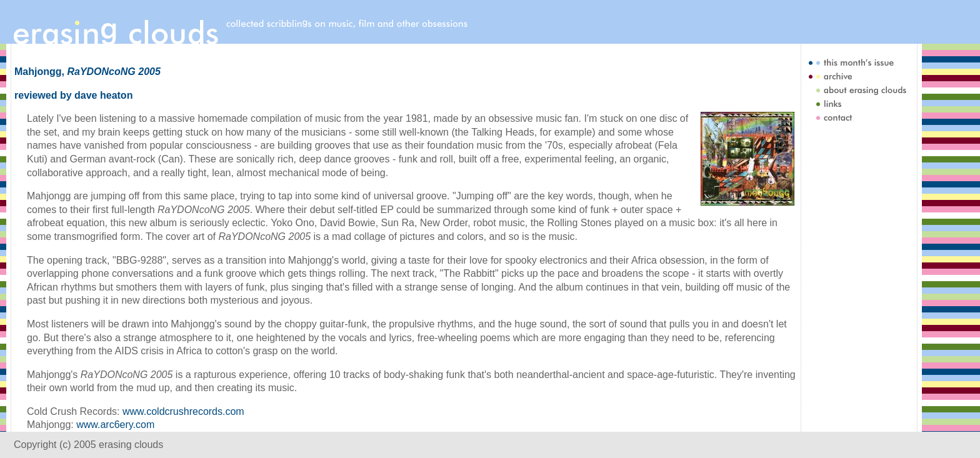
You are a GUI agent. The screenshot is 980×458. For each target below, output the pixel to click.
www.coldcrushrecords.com (183, 411)
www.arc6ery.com (115, 425)
